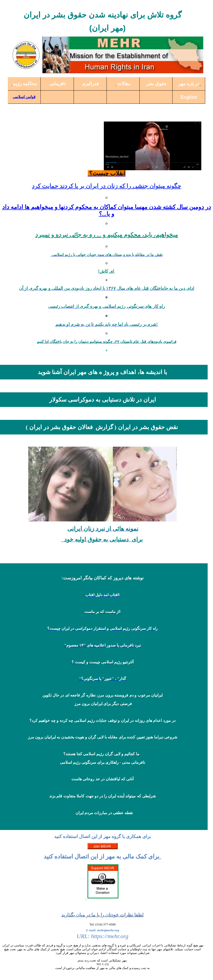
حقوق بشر (156, 84)
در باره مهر (189, 84)
